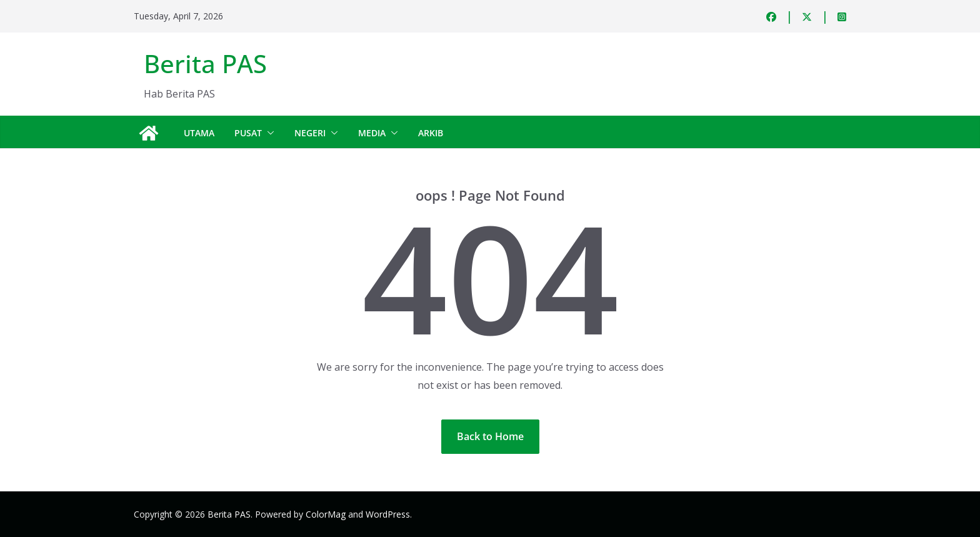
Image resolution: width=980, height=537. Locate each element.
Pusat (248, 133)
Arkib (431, 133)
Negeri (310, 133)
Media (372, 133)
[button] (268, 133)
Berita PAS (205, 63)
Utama (199, 133)
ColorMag (326, 514)
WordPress (388, 514)
